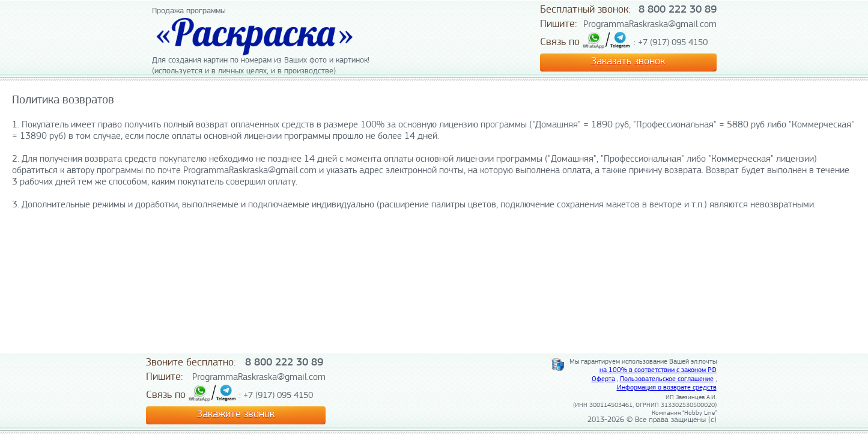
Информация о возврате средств (667, 388)
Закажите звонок (236, 414)
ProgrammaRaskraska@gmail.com (650, 25)
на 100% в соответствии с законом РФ (658, 370)
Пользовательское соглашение (667, 379)
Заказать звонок (628, 62)
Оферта (603, 379)
